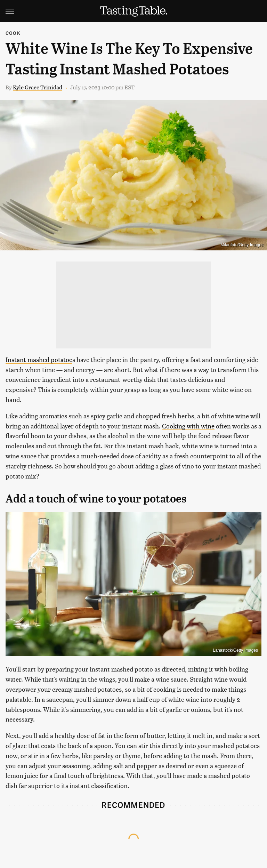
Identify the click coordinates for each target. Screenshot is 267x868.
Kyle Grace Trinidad (38, 87)
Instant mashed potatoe (39, 359)
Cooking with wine (188, 426)
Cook (13, 33)
